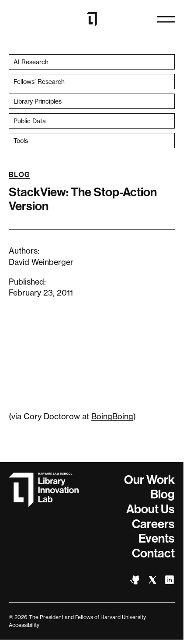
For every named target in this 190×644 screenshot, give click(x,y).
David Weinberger (41, 262)
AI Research (31, 62)
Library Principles (38, 101)
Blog (19, 175)
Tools (21, 141)
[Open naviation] (166, 19)
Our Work (149, 480)
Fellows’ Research (39, 82)
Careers (153, 524)
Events (157, 538)
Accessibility (24, 625)
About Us (150, 509)
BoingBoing (112, 416)
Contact (153, 553)
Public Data (30, 121)
